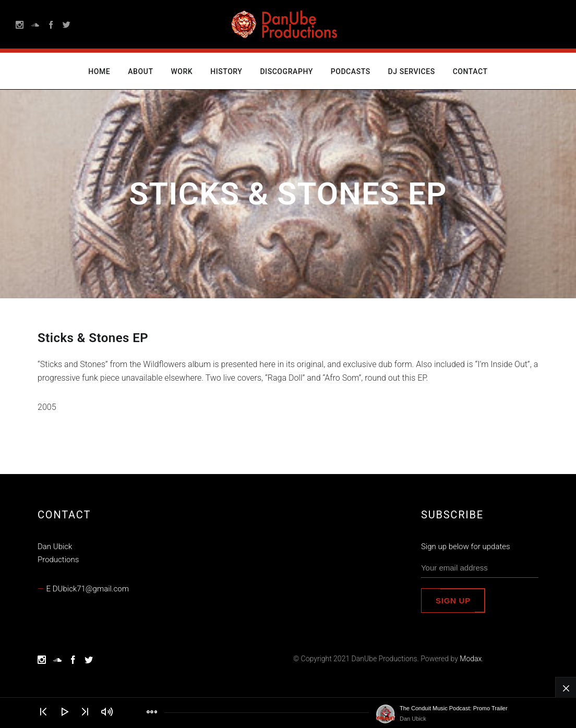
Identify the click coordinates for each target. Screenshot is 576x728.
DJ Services (412, 71)
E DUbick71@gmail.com (88, 589)
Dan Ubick (413, 719)
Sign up (453, 600)
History (226, 71)
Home (99, 71)
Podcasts (351, 71)
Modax (471, 659)
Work (182, 71)
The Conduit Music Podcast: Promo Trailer (454, 708)
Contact (470, 71)
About (140, 71)
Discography (286, 71)
